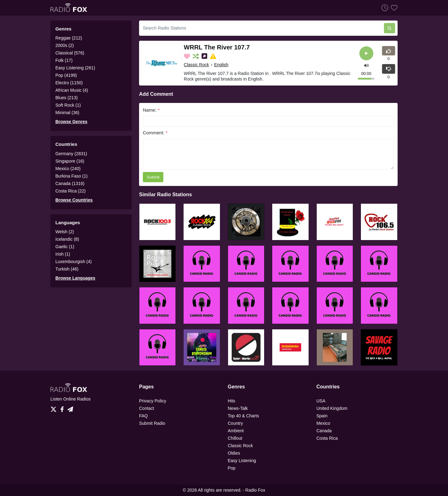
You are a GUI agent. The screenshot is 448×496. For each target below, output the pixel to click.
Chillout (235, 438)
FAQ (143, 416)
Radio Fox (255, 490)
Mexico (323, 423)
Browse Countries (74, 200)
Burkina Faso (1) (71, 176)
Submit (153, 177)
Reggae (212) (69, 38)
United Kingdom (332, 408)
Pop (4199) (66, 75)
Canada (324, 431)
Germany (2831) (71, 154)
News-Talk (238, 408)
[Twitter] (55, 408)
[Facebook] (63, 408)
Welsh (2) (65, 232)
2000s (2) (65, 45)
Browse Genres (71, 122)
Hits (231, 401)
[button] (366, 65)
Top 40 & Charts (243, 416)
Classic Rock (196, 65)
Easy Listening (242, 461)
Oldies (234, 453)
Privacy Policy (153, 401)
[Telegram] (70, 408)
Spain (322, 416)
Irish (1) (63, 254)
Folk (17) (64, 60)
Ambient (236, 431)
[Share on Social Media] (205, 56)
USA (321, 401)
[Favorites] (393, 8)
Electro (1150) (69, 83)
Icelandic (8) (67, 239)
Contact (147, 408)
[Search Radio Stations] (261, 28)
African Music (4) (72, 90)
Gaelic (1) (65, 247)
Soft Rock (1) (68, 105)
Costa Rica (327, 438)
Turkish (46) (67, 269)
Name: (151, 110)
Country (235, 423)
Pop (232, 468)
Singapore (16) (70, 161)
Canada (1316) (70, 183)
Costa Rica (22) (70, 191)
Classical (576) (70, 53)
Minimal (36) (67, 113)
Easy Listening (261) (75, 68)
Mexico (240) (68, 169)
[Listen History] (384, 8)
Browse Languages (75, 278)
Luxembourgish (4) (74, 262)
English (221, 65)
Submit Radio (152, 423)
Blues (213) (67, 98)
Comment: (155, 133)
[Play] (366, 53)
